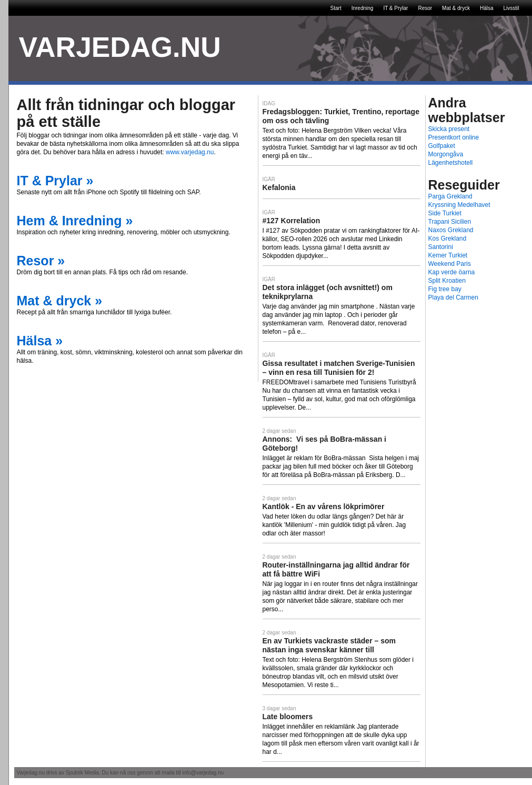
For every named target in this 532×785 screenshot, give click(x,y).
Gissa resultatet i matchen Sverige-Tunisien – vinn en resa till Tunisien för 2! (339, 368)
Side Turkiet (445, 213)
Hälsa (487, 8)
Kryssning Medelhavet (459, 205)
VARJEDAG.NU (120, 47)
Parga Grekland (450, 196)
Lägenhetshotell (451, 163)
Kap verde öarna (452, 272)
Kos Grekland (448, 239)
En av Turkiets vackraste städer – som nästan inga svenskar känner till (329, 645)
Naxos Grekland (451, 230)
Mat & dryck (456, 8)
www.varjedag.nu (190, 152)
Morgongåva (446, 154)
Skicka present (449, 129)
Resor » (41, 261)
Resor (425, 8)
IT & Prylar (395, 8)
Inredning (363, 8)
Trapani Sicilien (450, 222)
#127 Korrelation (292, 221)
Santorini (441, 247)
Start (336, 8)
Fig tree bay (445, 289)
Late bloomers (288, 717)
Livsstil (511, 8)
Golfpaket (442, 146)
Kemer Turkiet (448, 255)
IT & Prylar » (55, 181)
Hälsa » (40, 341)
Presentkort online (454, 137)
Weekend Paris (450, 264)
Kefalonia (279, 187)
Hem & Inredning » (75, 221)
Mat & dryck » (60, 301)
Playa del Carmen (453, 297)
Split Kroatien (447, 281)
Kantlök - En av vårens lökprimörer (324, 506)
